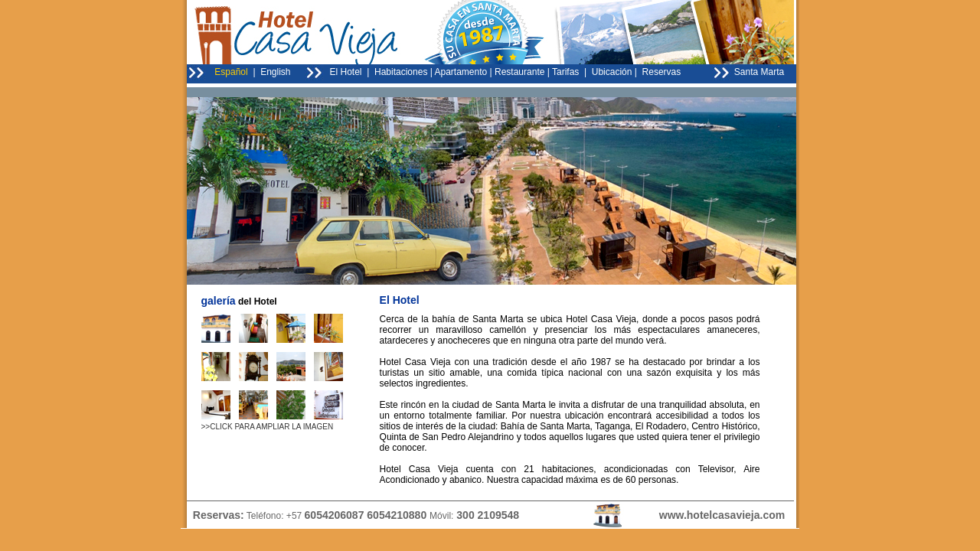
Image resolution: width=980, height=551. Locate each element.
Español (231, 72)
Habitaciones (401, 72)
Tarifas (565, 72)
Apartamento (461, 72)
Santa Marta (759, 72)
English (275, 72)
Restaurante (519, 72)
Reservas (660, 72)
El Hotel (346, 72)
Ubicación (612, 72)
